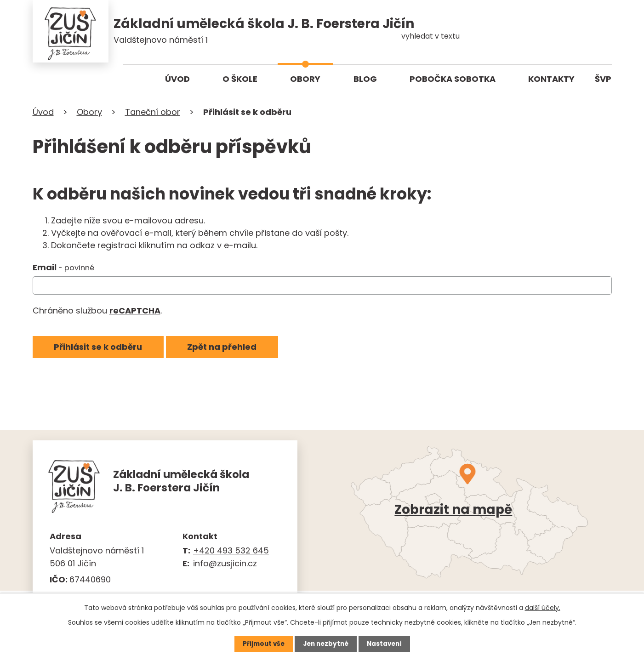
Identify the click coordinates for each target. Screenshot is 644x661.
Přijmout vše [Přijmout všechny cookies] (261, 644)
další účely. (543, 607)
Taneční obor (153, 114)
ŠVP (603, 79)
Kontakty (551, 79)
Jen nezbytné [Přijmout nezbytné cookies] (326, 644)
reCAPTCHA (135, 312)
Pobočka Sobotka (453, 79)
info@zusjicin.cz (225, 565)
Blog (365, 79)
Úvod (177, 79)
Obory (305, 79)
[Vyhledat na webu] (573, 30)
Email (63, 269)
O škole (240, 79)
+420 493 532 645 (231, 552)
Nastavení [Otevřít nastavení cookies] (387, 644)
